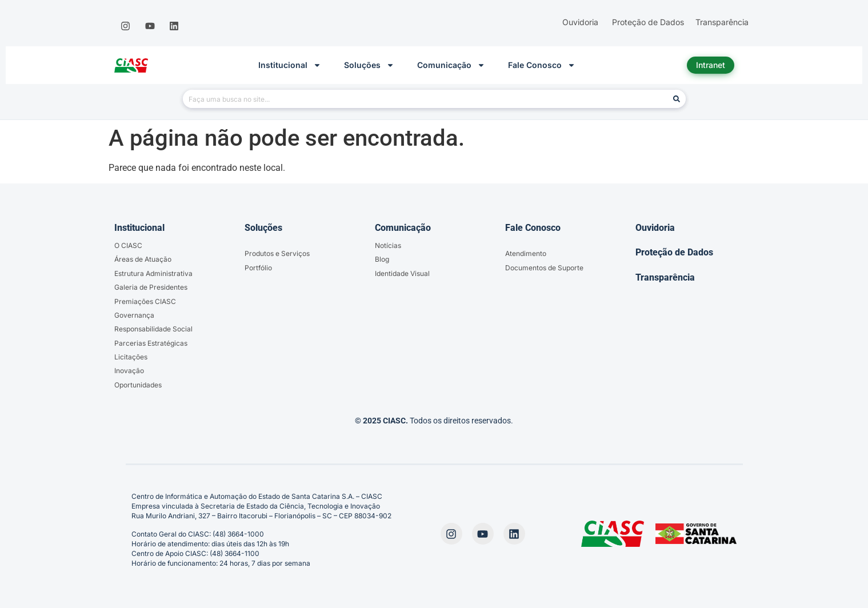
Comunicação (451, 65)
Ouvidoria (655, 228)
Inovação (129, 371)
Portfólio (258, 268)
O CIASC (128, 245)
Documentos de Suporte (544, 268)
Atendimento (526, 253)
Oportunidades (138, 385)
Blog (382, 259)
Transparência (665, 277)
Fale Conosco (542, 65)
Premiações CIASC (145, 301)
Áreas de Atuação (143, 259)
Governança (134, 315)
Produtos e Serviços (277, 253)
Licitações (131, 357)
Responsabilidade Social (153, 329)
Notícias (388, 245)
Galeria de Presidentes (151, 287)
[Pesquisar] (677, 99)
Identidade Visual (402, 273)
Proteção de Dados (674, 252)
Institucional (290, 65)
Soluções (369, 65)
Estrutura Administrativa (153, 273)
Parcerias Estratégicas (151, 343)
